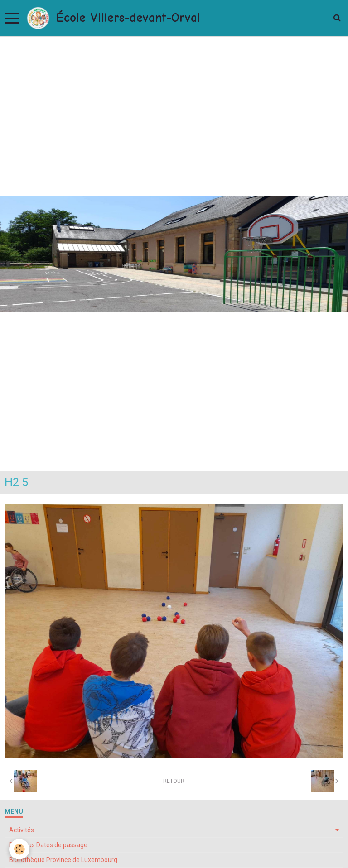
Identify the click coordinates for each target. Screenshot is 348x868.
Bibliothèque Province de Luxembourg (63, 860)
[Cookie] (19, 849)
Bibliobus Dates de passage (48, 845)
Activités (22, 830)
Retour (174, 781)
